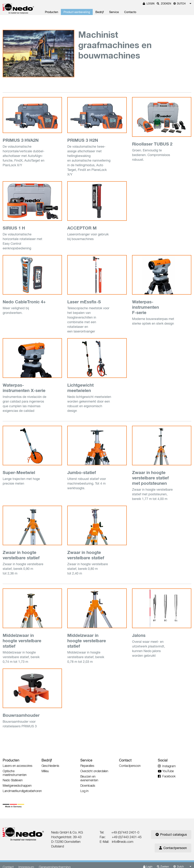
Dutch (181, 4)
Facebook (167, 776)
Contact (125, 760)
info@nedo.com (123, 842)
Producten (52, 12)
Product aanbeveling (77, 12)
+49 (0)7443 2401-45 (127, 837)
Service (114, 12)
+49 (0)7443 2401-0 (125, 832)
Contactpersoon (173, 848)
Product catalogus (171, 834)
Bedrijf (100, 12)
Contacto (130, 12)
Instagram (167, 766)
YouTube (166, 771)
